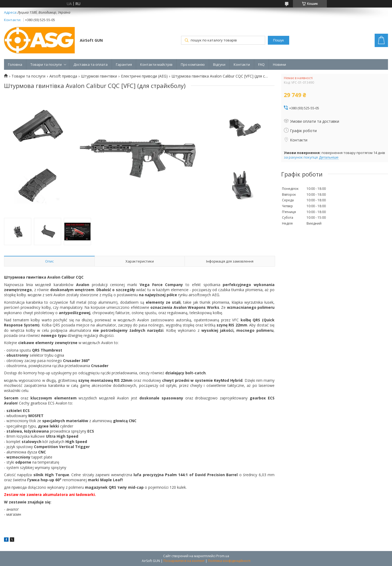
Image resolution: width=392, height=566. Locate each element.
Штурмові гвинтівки (99, 76)
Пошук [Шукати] (279, 40)
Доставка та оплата (91, 64)
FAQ (261, 64)
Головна (15, 64)
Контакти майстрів (156, 64)
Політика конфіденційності (229, 561)
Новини (279, 64)
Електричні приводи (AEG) (144, 76)
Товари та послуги (46, 64)
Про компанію (193, 64)
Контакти (242, 64)
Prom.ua (223, 556)
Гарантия (124, 64)
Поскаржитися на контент (184, 561)
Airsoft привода (63, 76)
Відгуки (219, 64)
